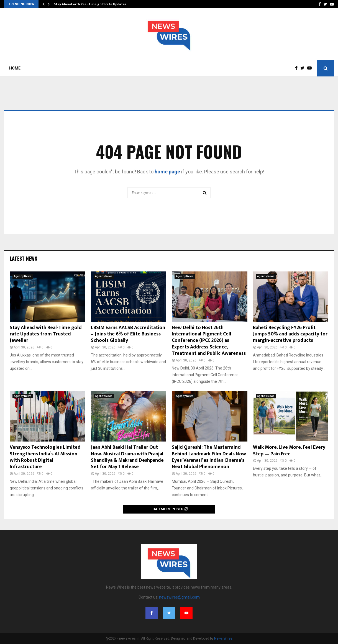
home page (167, 172)
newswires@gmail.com (179, 597)
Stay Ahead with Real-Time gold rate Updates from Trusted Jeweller (46, 334)
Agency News (23, 276)
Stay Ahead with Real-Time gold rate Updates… (91, 4)
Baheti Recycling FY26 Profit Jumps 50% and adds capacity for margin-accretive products (290, 334)
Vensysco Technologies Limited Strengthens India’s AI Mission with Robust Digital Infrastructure (45, 457)
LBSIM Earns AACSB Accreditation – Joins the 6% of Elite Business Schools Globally (128, 334)
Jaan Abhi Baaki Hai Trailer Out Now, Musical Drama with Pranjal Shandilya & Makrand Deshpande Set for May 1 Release (127, 457)
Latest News (23, 258)
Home (15, 68)
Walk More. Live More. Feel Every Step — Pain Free (289, 451)
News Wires (223, 638)
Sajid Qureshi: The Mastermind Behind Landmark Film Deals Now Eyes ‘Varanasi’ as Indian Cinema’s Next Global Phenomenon (209, 457)
